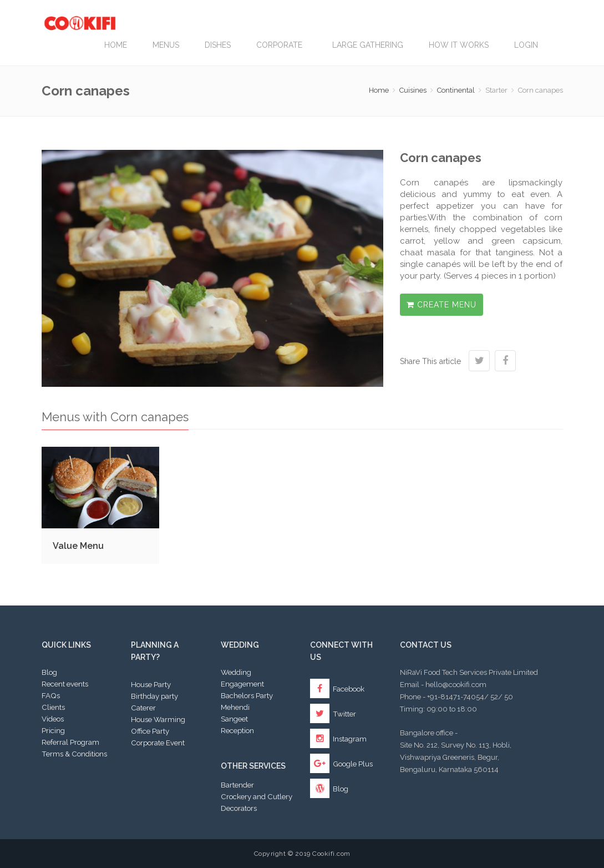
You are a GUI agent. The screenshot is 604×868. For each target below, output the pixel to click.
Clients (53, 707)
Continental (456, 90)
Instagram (338, 739)
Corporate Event (158, 743)
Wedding (236, 672)
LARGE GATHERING (368, 45)
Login (526, 45)
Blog (49, 672)
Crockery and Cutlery (257, 796)
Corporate (281, 45)
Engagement (242, 684)
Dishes (218, 45)
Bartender (237, 785)
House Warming (158, 719)
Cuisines (413, 90)
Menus (166, 45)
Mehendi (235, 707)
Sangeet (234, 719)
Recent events (65, 684)
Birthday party (154, 696)
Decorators (239, 808)
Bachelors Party (247, 695)
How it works (459, 45)
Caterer (143, 708)
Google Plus (341, 764)
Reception (237, 730)
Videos (53, 719)
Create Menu (441, 305)
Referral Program (70, 742)
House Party (151, 684)
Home (116, 45)
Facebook (337, 689)
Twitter (333, 714)
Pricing (53, 730)
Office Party (150, 731)
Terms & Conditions (74, 754)
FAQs (51, 695)
